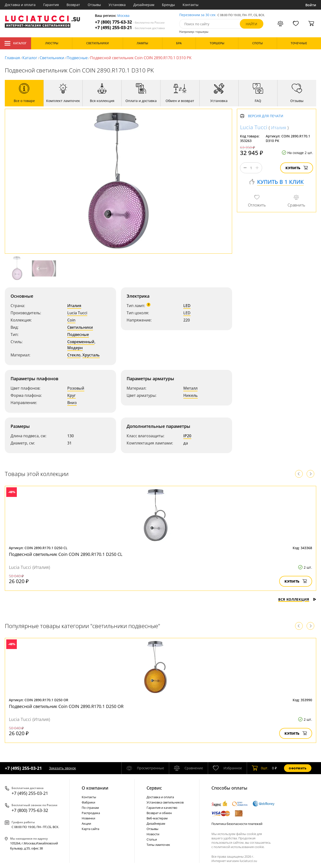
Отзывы (94, 5)
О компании (95, 788)
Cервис (154, 788)
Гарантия (51, 5)
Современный (81, 342)
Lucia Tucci (77, 313)
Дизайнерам (144, 5)
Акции (86, 823)
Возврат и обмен (159, 813)
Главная (12, 58)
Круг (71, 395)
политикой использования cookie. (239, 847)
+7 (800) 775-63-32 (130, 22)
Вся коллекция (297, 599)
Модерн (75, 348)
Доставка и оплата (20, 5)
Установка (117, 5)
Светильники (52, 58)
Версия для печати (266, 116)
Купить (297, 168)
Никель (191, 395)
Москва (123, 16)
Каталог (15, 43)
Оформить (298, 768)
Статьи (152, 839)
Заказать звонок (62, 768)
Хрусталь (91, 355)
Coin (71, 320)
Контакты (191, 5)
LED (187, 306)
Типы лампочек (158, 845)
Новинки (88, 818)
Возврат (73, 5)
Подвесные (77, 58)
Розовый (76, 388)
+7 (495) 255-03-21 (130, 28)
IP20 (187, 436)
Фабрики (88, 802)
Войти (311, 5)
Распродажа (91, 813)
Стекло (74, 355)
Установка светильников (165, 802)
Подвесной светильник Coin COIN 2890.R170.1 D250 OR (66, 706)
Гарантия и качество (162, 808)
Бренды (168, 5)
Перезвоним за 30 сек (197, 15)
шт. (260, 768)
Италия (74, 306)
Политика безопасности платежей (237, 824)
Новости (153, 834)
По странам (90, 808)
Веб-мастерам (157, 818)
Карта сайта (90, 829)
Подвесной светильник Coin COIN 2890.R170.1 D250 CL (66, 554)
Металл (190, 388)
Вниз (72, 403)
